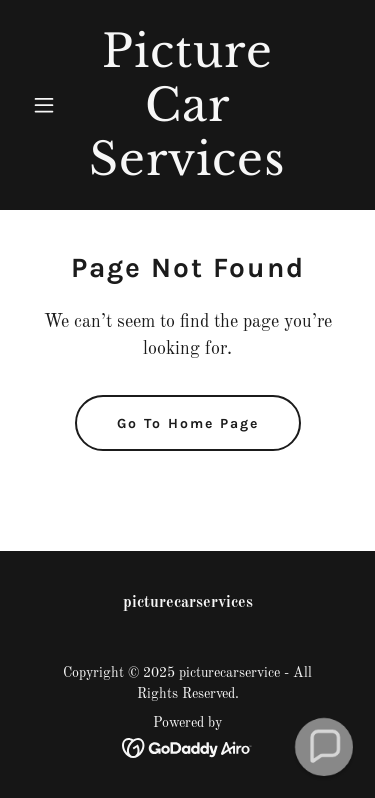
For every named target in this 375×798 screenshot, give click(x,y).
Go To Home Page (188, 423)
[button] (48, 105)
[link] (187, 171)
